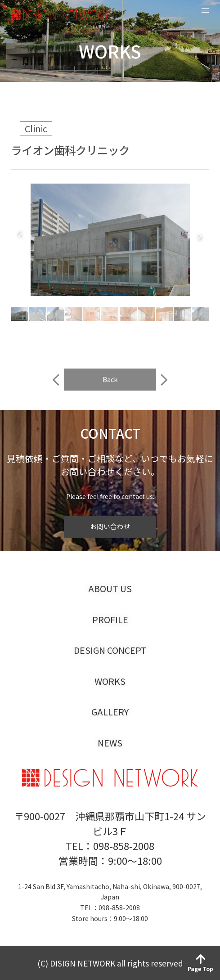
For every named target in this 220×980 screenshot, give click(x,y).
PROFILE (110, 620)
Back (110, 390)
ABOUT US (110, 589)
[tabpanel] (110, 241)
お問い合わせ (110, 526)
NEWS (110, 743)
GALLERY (110, 712)
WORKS (110, 681)
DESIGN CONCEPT (110, 650)
